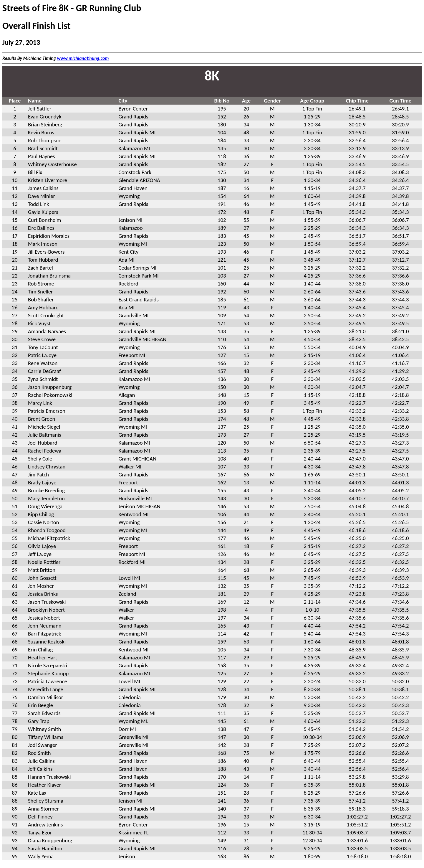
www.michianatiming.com (83, 58)
